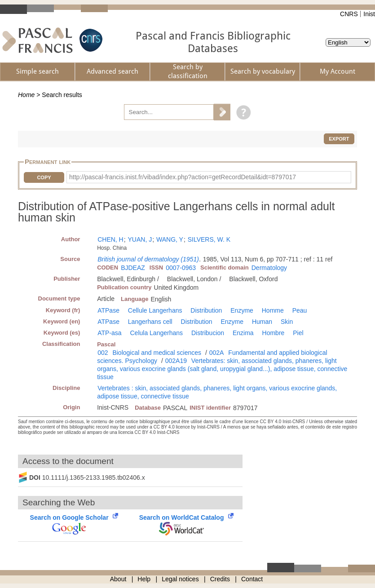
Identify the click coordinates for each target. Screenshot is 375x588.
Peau (300, 310)
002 (103, 353)
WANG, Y (170, 239)
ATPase (108, 310)
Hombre (274, 333)
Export (339, 139)
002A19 (176, 361)
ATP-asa (109, 333)
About (118, 579)
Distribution (206, 310)
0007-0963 (181, 268)
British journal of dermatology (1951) (148, 259)
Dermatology (269, 268)
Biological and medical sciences (157, 353)
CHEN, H (110, 239)
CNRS (349, 14)
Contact (252, 579)
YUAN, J (140, 239)
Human (262, 322)
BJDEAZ (133, 268)
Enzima (243, 333)
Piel (298, 333)
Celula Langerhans (157, 333)
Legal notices (180, 579)
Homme (273, 310)
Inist (369, 14)
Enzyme (242, 310)
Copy (44, 177)
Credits (220, 579)
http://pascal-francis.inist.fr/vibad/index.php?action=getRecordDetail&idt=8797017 (183, 177)
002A (217, 353)
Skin (287, 322)
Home (26, 95)
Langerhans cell (150, 322)
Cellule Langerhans (155, 310)
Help (144, 579)
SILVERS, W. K (209, 239)
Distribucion (208, 333)
